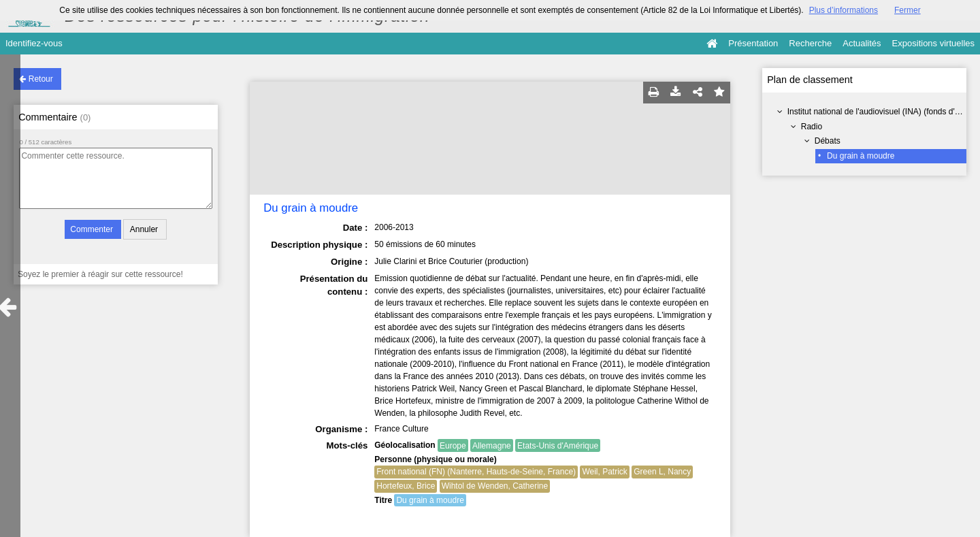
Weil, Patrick (604, 472)
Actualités (862, 43)
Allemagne (492, 446)
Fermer (908, 10)
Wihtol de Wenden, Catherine (495, 486)
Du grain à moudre (861, 156)
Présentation (753, 43)
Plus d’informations (844, 10)
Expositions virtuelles (933, 43)
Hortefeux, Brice (406, 486)
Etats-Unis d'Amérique (558, 446)
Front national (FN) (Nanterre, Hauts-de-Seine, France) (476, 472)
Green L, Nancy (662, 472)
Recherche (810, 43)
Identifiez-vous (34, 43)
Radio (812, 127)
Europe (453, 446)
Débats (828, 141)
